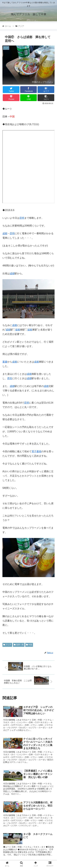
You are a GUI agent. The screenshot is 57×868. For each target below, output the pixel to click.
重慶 (5, 362)
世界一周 (19, 645)
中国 (29, 645)
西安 (10, 378)
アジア (7, 645)
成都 (5, 233)
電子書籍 (36, 451)
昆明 (22, 218)
